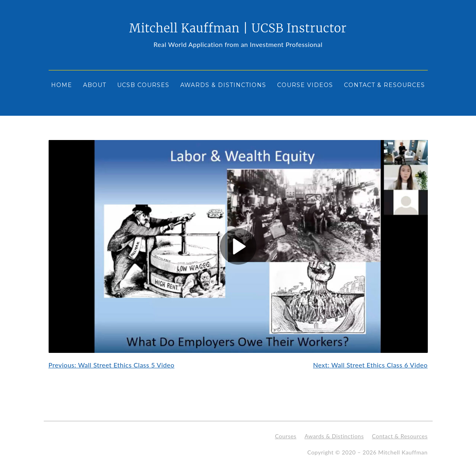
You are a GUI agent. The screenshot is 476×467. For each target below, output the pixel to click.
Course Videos (305, 85)
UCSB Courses (143, 85)
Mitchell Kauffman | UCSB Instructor (238, 28)
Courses (286, 436)
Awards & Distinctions (223, 85)
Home (62, 85)
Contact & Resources (384, 85)
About (95, 85)
